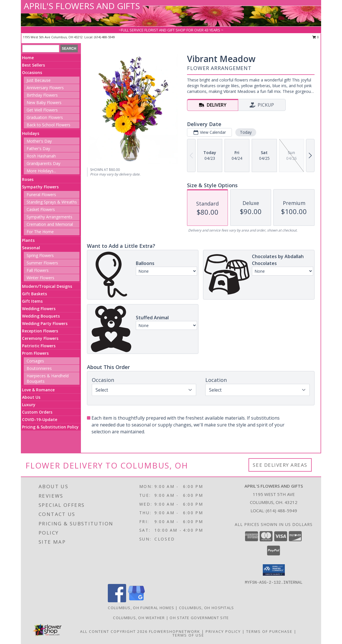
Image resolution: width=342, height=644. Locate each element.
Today (246, 132)
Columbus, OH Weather (139, 618)
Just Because (39, 80)
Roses (28, 179)
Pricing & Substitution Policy (50, 427)
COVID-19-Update (40, 419)
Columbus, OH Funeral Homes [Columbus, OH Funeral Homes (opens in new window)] (141, 608)
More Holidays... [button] (41, 171)
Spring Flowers (40, 255)
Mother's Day (39, 141)
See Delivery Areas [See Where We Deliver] (280, 465)
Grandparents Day (43, 163)
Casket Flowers (41, 209)
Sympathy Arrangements (49, 217)
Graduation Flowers (45, 117)
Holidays (31, 133)
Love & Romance (38, 390)
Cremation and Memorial (50, 224)
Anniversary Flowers (45, 88)
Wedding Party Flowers (45, 323)
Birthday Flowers (42, 95)
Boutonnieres (39, 368)
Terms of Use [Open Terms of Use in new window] (188, 635)
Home (28, 58)
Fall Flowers (38, 270)
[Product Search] (41, 49)
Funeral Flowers (41, 195)
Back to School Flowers (48, 125)
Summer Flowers (42, 263)
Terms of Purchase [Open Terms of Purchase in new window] (269, 631)
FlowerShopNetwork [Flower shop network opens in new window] (175, 631)
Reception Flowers (40, 331)
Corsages (35, 361)
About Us (31, 397)
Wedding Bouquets (41, 316)
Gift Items (32, 301)
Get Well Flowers (42, 110)
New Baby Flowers (44, 102)
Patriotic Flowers (39, 346)
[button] (274, 570)
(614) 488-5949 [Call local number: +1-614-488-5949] (105, 37)
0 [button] (316, 37)
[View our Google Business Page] (136, 601)
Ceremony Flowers (40, 338)
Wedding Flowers (39, 309)
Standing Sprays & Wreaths (52, 202)
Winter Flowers (40, 278)
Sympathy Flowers (40, 187)
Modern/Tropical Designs (47, 286)
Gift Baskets (34, 294)
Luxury (29, 405)
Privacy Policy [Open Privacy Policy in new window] (223, 631)
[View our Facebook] (117, 601)
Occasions (32, 72)
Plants (28, 240)
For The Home (40, 232)
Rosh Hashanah (41, 156)
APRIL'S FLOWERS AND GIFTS (82, 6)
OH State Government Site (199, 618)
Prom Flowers (35, 353)
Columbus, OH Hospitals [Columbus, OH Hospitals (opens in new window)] (207, 608)
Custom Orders (37, 412)
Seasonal (31, 248)
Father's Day (38, 148)
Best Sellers (33, 65)
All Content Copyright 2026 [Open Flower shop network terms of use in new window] (114, 631)
